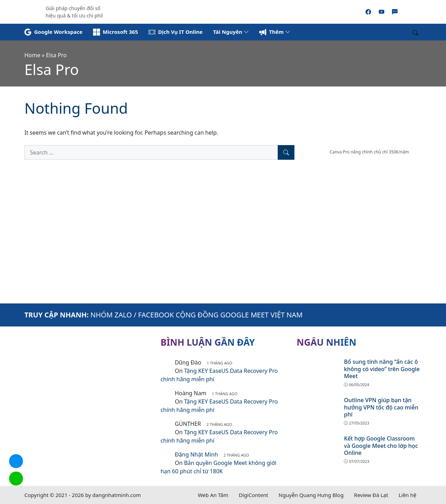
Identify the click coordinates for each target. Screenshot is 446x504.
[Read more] (223, 11)
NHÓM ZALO (111, 315)
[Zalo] (395, 12)
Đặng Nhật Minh (197, 454)
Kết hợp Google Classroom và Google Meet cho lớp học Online (381, 446)
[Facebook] (368, 12)
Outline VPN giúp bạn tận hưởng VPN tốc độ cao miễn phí (381, 407)
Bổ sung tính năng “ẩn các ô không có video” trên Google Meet (382, 369)
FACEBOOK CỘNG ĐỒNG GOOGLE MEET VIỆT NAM (220, 315)
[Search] (286, 152)
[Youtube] (382, 12)
